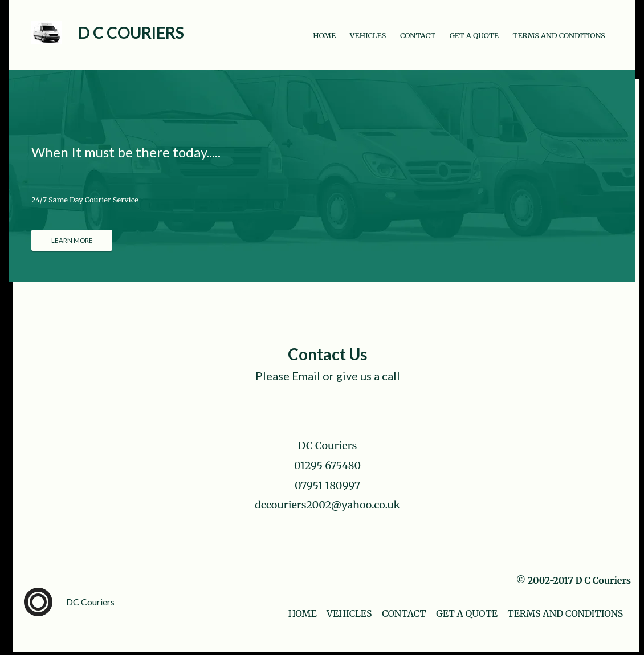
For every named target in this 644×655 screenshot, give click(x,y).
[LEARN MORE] (72, 240)
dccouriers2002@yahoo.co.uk (327, 505)
